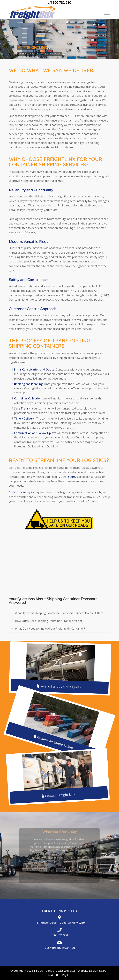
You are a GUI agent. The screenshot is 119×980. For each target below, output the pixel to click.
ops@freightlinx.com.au (60, 948)
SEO (104, 971)
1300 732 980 (61, 2)
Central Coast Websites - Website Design (72, 971)
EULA (39, 971)
